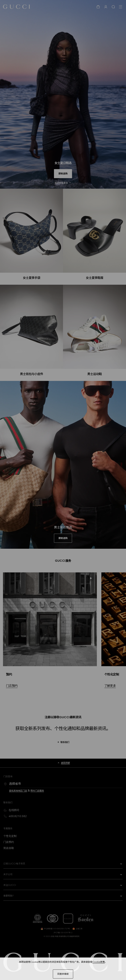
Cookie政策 (99, 962)
